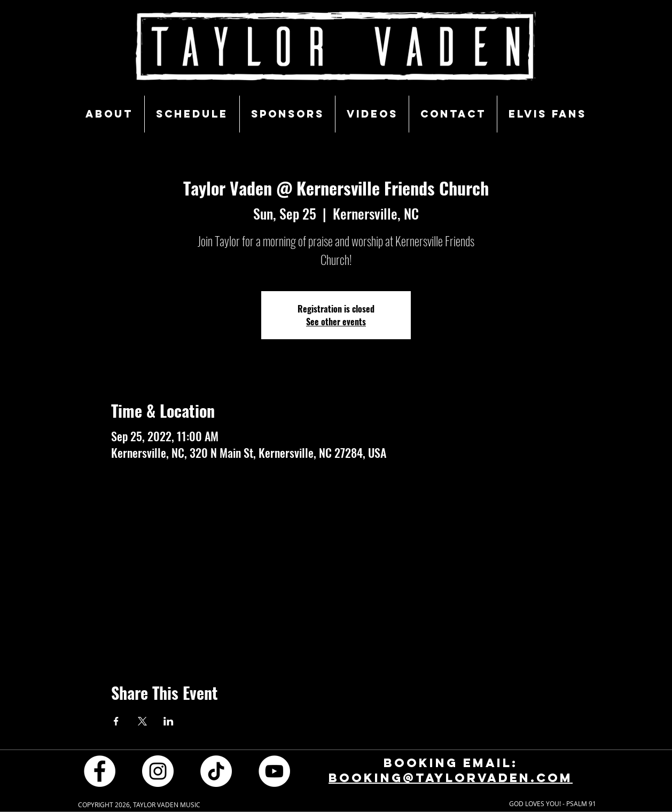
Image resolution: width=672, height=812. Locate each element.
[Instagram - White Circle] (158, 771)
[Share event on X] (142, 721)
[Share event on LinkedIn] (169, 721)
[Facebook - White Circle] (100, 771)
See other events (336, 322)
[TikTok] (216, 771)
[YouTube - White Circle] (274, 771)
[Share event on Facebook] (116, 721)
